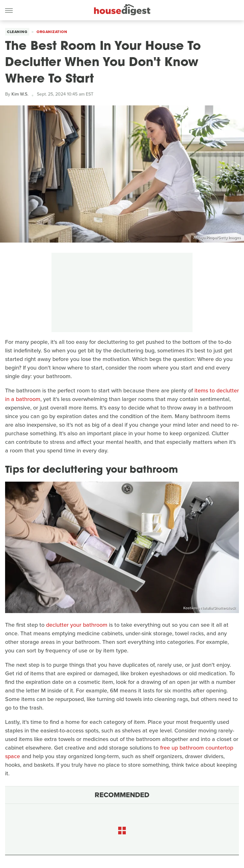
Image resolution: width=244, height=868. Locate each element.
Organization (52, 32)
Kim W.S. (20, 94)
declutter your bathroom (77, 625)
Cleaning (17, 32)
